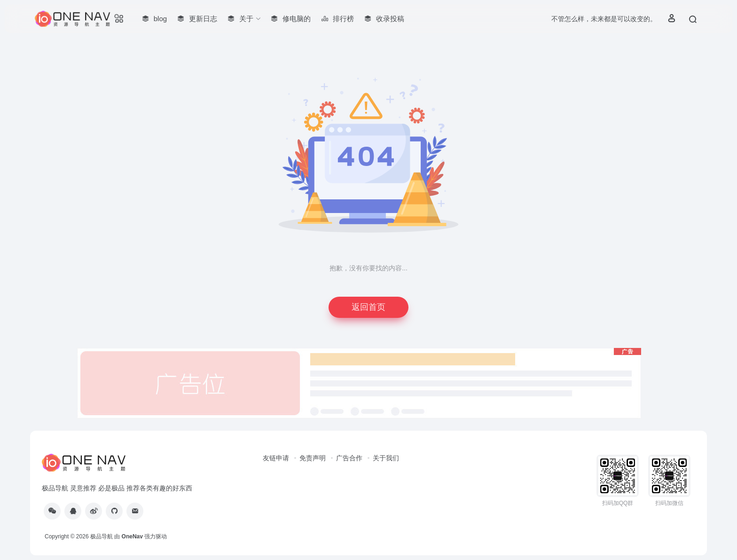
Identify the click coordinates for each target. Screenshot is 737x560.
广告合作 (349, 458)
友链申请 (276, 458)
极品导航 (102, 536)
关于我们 (386, 458)
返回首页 (368, 307)
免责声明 (313, 458)
